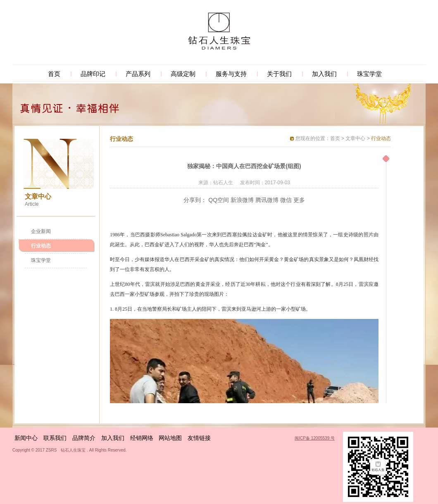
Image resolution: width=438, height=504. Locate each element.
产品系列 (138, 74)
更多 (299, 200)
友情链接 (199, 438)
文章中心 (355, 138)
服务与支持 (231, 74)
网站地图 (170, 438)
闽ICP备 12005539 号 (315, 438)
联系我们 (55, 438)
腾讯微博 (267, 200)
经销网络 (142, 438)
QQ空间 (219, 200)
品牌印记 (93, 74)
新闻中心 (26, 438)
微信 (286, 200)
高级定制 (183, 74)
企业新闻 (41, 231)
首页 (54, 74)
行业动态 (41, 246)
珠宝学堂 (369, 74)
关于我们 (279, 74)
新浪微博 (242, 200)
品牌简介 (84, 438)
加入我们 (324, 74)
